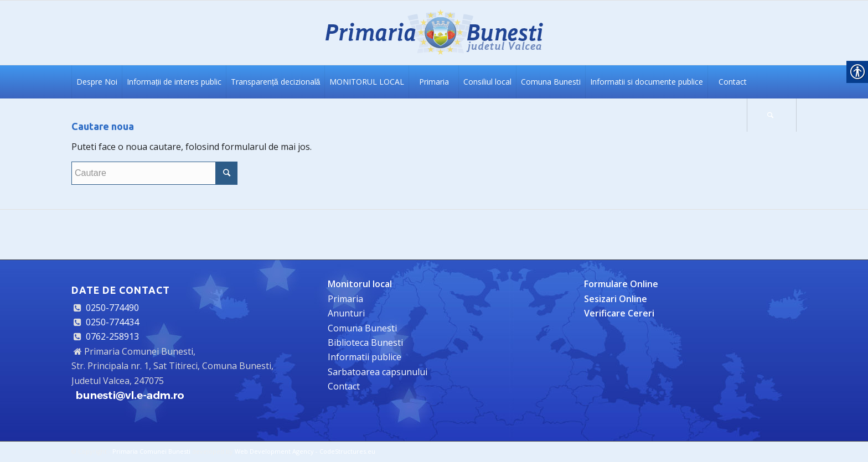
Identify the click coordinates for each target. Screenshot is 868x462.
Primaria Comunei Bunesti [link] (151, 451)
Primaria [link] (345, 299)
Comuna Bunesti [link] (362, 328)
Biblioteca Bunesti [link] (365, 342)
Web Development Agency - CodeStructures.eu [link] (305, 451)
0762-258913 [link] (112, 336)
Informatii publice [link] (365, 357)
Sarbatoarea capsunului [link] (378, 372)
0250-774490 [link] (112, 308)
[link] (434, 33)
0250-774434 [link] (112, 322)
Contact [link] (344, 386)
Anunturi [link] (346, 313)
